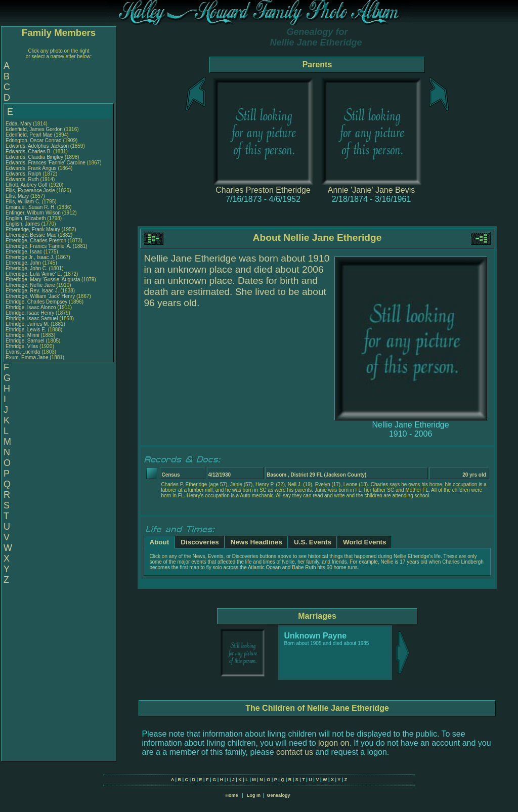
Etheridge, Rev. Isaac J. (32, 291)
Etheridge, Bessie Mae (31, 235)
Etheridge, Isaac (25, 252)
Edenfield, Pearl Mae (29, 135)
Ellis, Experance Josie (30, 190)
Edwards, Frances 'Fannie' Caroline (46, 163)
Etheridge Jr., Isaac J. (30, 257)
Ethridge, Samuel (26, 341)
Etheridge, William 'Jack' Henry (40, 296)
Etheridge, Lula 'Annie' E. (34, 274)
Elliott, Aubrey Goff (27, 185)
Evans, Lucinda (24, 352)
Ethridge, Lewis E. (26, 330)
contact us (295, 752)
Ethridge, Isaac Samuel (32, 318)
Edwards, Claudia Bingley (34, 157)
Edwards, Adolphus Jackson (37, 146)
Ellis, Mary (18, 196)
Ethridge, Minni (23, 335)
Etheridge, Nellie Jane (30, 285)
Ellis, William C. (23, 202)
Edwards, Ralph (24, 174)
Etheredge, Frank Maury (33, 229)
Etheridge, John (24, 263)
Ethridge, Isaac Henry (30, 313)
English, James (24, 224)
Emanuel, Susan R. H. (31, 207)
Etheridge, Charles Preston (36, 241)
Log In (254, 795)
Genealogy (279, 795)
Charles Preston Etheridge (263, 190)
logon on (334, 743)
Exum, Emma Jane (27, 357)
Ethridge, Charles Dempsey (36, 302)
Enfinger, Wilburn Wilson (33, 213)
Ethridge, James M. (27, 324)
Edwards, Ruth (23, 179)
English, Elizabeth (26, 218)
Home (231, 795)
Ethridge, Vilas (23, 346)
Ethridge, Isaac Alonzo (31, 307)
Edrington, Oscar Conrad (34, 140)
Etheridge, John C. (27, 268)
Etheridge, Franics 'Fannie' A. (38, 246)
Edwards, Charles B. (29, 152)
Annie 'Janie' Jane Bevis (371, 190)
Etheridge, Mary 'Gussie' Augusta (43, 280)
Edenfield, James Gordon (34, 129)
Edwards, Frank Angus (31, 168)
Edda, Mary (19, 124)
